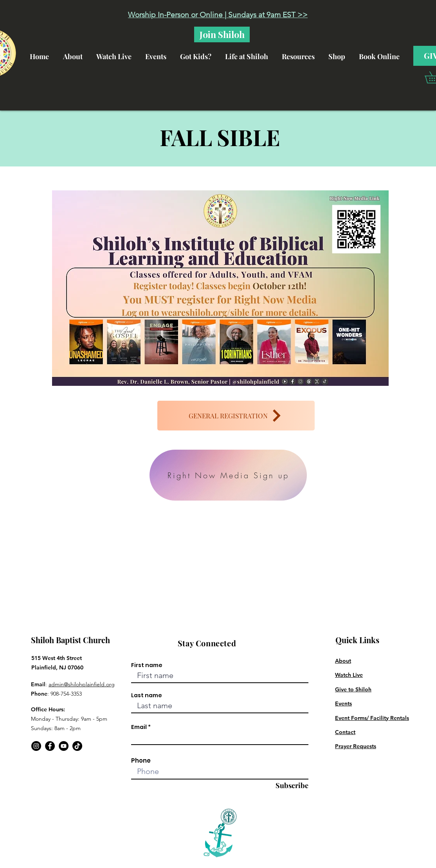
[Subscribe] (289, 786)
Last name (147, 695)
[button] (250, 53)
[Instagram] (36, 746)
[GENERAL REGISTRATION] (236, 416)
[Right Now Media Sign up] (228, 475)
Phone (141, 760)
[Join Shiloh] (222, 34)
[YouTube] (64, 746)
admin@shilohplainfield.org (82, 684)
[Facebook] (50, 746)
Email (139, 727)
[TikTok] (77, 746)
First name (147, 665)
